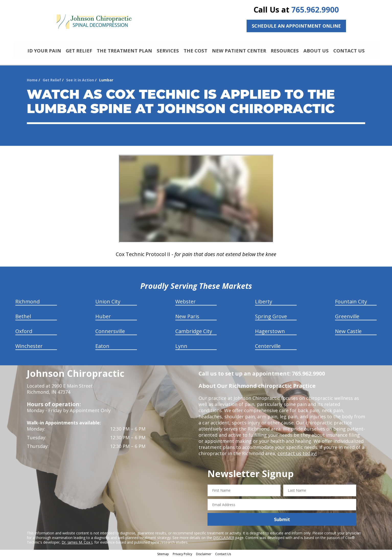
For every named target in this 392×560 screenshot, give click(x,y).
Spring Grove (271, 319)
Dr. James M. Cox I (77, 545)
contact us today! (297, 456)
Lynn (181, 348)
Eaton (102, 348)
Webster (186, 304)
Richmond (27, 304)
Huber (103, 319)
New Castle (348, 333)
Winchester (29, 348)
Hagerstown (270, 333)
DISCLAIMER (224, 540)
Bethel (23, 319)
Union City (108, 304)
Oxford (24, 333)
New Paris (187, 319)
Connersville (110, 333)
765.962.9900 (315, 10)
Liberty (264, 304)
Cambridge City (194, 333)
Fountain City (351, 304)
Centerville (268, 348)
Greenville (347, 319)
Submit (282, 522)
